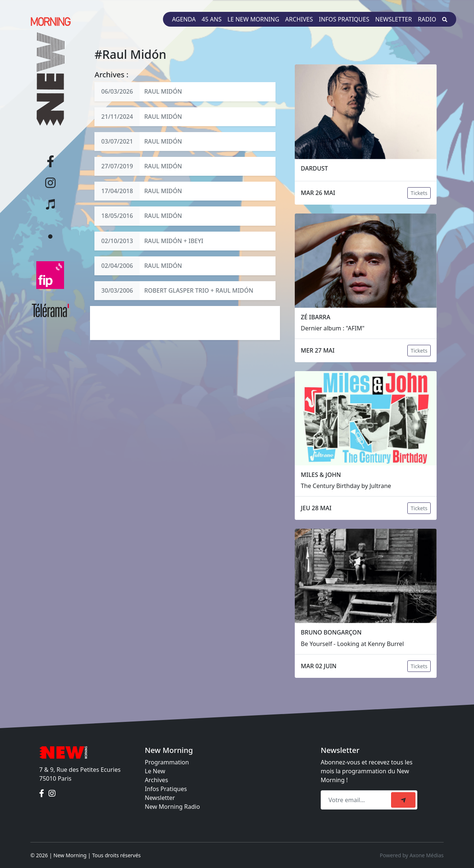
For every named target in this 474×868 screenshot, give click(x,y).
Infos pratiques (344, 19)
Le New (155, 771)
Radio (427, 19)
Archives (299, 19)
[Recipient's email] (357, 800)
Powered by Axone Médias (412, 855)
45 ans (212, 19)
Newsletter (393, 19)
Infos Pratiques (166, 789)
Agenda (184, 19)
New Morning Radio (172, 807)
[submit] (403, 800)
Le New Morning (253, 19)
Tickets (419, 193)
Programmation (167, 762)
